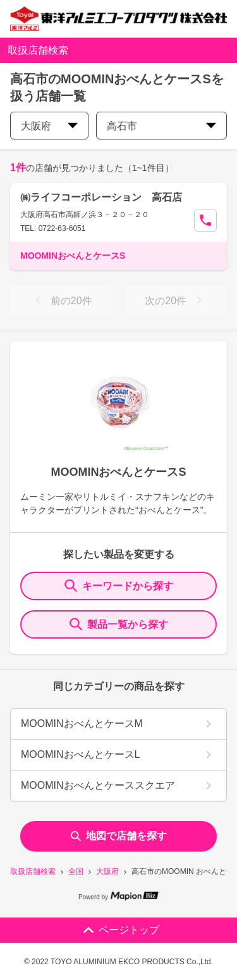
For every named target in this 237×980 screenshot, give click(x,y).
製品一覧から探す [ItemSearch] (119, 624)
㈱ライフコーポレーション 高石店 (101, 197)
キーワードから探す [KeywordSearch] (119, 586)
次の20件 (176, 300)
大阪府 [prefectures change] (49, 126)
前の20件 (61, 300)
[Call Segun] (205, 220)
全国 (76, 871)
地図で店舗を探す (119, 836)
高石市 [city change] (161, 126)
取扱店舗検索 (33, 871)
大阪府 (107, 871)
